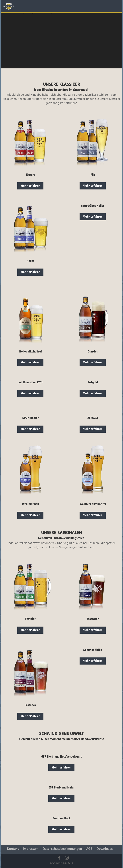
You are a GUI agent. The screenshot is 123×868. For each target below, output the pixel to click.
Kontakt (13, 849)
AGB (89, 849)
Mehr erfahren (30, 186)
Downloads (105, 849)
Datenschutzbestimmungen (62, 849)
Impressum (31, 849)
